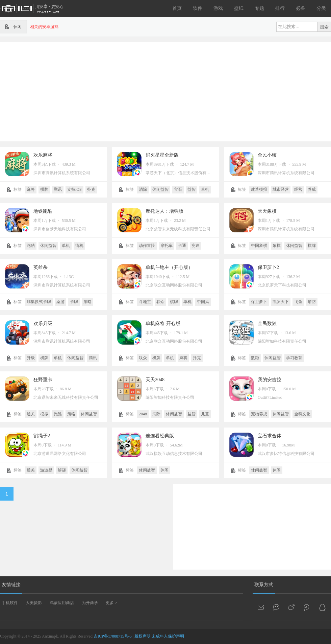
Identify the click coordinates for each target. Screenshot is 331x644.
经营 (298, 189)
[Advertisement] (131, 91)
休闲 (164, 470)
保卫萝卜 (259, 302)
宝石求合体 (270, 436)
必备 (301, 8)
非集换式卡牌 (39, 302)
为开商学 (90, 603)
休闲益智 (160, 189)
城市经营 (281, 189)
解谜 (62, 470)
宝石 (178, 189)
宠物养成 (259, 414)
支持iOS (74, 189)
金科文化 (302, 414)
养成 (312, 189)
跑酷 (31, 246)
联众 (160, 302)
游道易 (46, 470)
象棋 (277, 246)
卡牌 (74, 302)
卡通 (182, 246)
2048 (143, 414)
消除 (143, 189)
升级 (31, 358)
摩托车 (167, 246)
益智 (192, 189)
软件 (198, 8)
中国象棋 (259, 246)
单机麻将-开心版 (163, 324)
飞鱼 (298, 302)
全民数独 (267, 324)
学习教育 (294, 358)
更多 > (111, 603)
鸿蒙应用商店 (62, 603)
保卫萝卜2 (268, 267)
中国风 (203, 302)
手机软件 (10, 603)
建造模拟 (259, 189)
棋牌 (44, 189)
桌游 (60, 302)
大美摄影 (34, 603)
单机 (205, 189)
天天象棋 (267, 211)
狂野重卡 (43, 380)
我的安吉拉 (270, 380)
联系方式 (264, 585)
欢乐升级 (43, 324)
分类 (321, 8)
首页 (177, 8)
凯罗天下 (281, 302)
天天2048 (155, 380)
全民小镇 (267, 155)
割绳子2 (42, 436)
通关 (31, 414)
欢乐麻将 (43, 155)
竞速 (196, 246)
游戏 (218, 8)
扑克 (91, 189)
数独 (255, 358)
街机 (79, 246)
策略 (87, 302)
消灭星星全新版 (162, 155)
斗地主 (145, 302)
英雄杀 (41, 267)
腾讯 (58, 189)
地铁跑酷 (43, 211)
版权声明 (143, 636)
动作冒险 (147, 246)
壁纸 (239, 8)
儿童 (205, 414)
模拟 (44, 414)
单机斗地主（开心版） (169, 267)
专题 (259, 8)
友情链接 (11, 585)
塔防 (312, 302)
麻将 (31, 189)
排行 (280, 8)
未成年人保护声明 (168, 636)
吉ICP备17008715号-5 (113, 636)
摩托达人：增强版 (164, 211)
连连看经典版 (160, 436)
